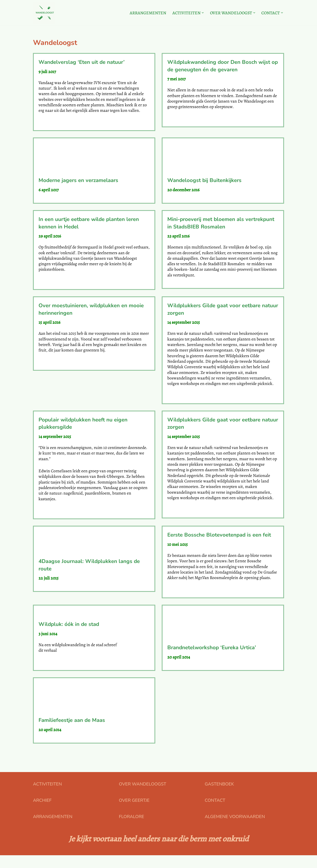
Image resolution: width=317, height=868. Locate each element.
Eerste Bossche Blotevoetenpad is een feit (219, 541)
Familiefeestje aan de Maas (72, 733)
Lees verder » (50, 124)
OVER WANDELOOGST (143, 797)
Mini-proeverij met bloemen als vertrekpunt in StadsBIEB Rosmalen (221, 224)
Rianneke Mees (134, 657)
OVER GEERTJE (134, 813)
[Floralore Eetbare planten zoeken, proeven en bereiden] (44, 13)
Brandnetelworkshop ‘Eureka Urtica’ (212, 660)
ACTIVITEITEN (47, 797)
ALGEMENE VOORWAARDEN (235, 829)
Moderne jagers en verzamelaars (78, 181)
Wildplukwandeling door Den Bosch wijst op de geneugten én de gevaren (223, 66)
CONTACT (215, 813)
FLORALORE (132, 829)
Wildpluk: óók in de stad (69, 636)
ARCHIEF (42, 813)
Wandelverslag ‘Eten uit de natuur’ (82, 62)
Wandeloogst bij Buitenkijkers (204, 181)
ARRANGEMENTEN (146, 13)
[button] (201, 13)
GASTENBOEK (219, 797)
